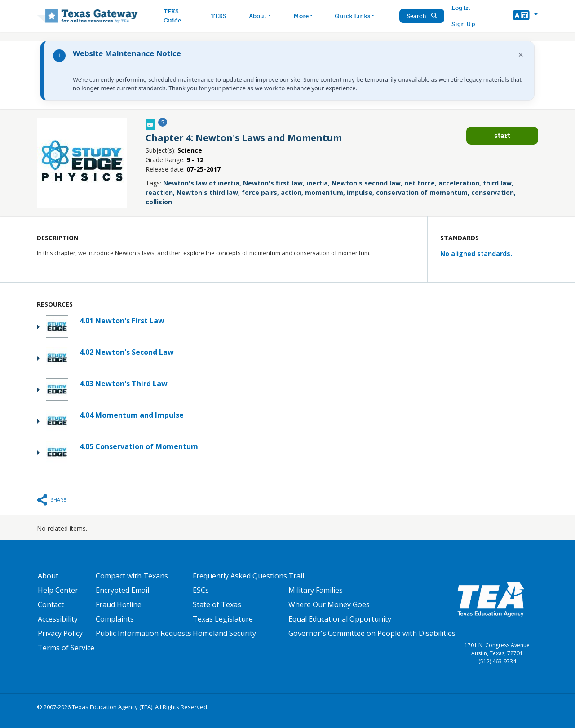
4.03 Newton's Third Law (124, 384)
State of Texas (217, 604)
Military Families (316, 590)
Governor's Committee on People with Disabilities (372, 633)
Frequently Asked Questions (240, 576)
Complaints (115, 619)
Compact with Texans (132, 576)
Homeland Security (224, 633)
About (48, 576)
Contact (51, 604)
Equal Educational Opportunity (340, 619)
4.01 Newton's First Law (122, 321)
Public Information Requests (144, 633)
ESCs (201, 590)
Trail (296, 576)
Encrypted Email (122, 590)
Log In (461, 8)
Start (502, 135)
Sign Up (463, 24)
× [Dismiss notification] (521, 55)
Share (58, 500)
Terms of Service (66, 648)
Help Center (58, 590)
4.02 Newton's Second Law (127, 352)
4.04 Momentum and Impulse (132, 415)
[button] (525, 16)
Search (422, 16)
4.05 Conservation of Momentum (139, 446)
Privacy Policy (60, 633)
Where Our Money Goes (329, 604)
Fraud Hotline (119, 604)
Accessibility (58, 619)
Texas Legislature (223, 619)
